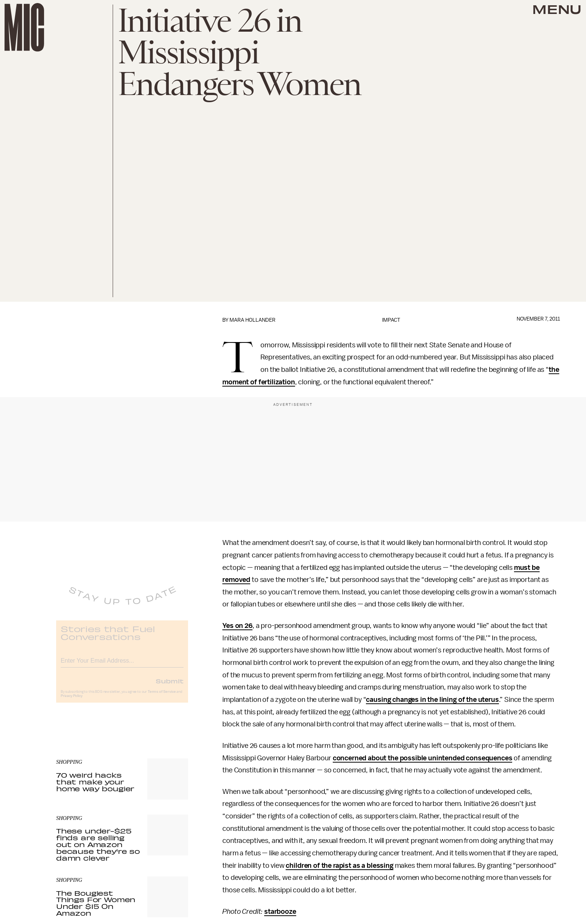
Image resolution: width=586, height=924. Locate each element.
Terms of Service (162, 697)
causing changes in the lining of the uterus (432, 700)
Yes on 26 (237, 626)
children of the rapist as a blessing (339, 866)
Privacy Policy (72, 701)
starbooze (280, 912)
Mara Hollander (252, 320)
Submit (170, 686)
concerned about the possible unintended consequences (423, 758)
